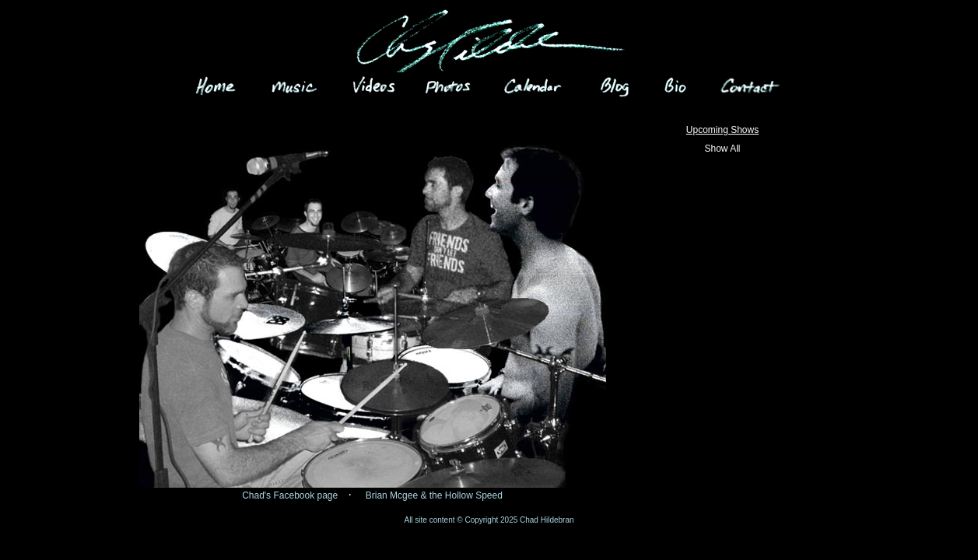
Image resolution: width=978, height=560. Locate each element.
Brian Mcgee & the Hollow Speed (434, 495)
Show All (722, 149)
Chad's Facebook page (290, 495)
